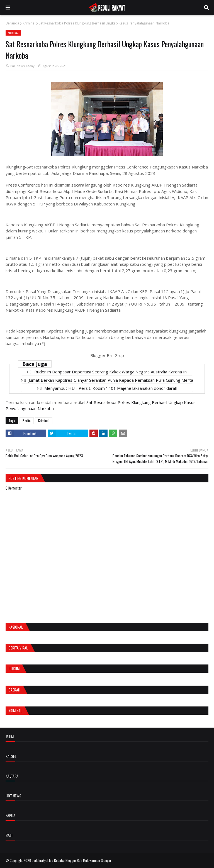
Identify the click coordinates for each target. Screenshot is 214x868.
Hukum (14, 669)
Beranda (12, 23)
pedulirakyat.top (42, 860)
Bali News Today (22, 66)
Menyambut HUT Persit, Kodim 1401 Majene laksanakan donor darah (111, 388)
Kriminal (29, 23)
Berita (27, 421)
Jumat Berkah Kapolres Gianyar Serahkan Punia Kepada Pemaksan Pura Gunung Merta (111, 380)
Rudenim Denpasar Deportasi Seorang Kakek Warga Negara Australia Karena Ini (111, 372)
